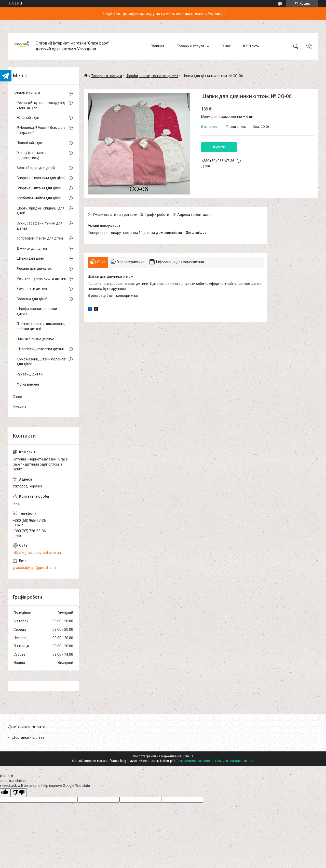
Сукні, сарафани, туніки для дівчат (39, 226)
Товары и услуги (190, 46)
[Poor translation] (19, 793)
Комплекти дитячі (32, 289)
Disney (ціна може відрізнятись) (32, 155)
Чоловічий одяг (30, 143)
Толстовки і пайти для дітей (40, 238)
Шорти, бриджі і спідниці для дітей (40, 211)
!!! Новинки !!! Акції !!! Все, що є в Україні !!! (41, 130)
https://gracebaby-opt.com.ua (37, 553)
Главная (158, 46)
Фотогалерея (28, 384)
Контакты (251, 46)
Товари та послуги (107, 76)
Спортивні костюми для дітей (41, 178)
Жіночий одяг (28, 118)
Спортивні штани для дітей (39, 188)
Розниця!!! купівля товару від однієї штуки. (41, 105)
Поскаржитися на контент (194, 761)
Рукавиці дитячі (30, 374)
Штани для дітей (30, 258)
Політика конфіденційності (235, 761)
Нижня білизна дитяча (35, 339)
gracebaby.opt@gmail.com (34, 568)
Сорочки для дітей (32, 299)
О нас (226, 46)
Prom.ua (187, 756)
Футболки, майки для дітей (39, 198)
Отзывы (19, 407)
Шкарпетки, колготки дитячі (40, 349)
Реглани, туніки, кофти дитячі (41, 278)
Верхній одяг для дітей (36, 168)
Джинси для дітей (32, 248)
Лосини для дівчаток (34, 269)
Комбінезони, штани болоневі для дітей (41, 362)
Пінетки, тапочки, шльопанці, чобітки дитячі (41, 326)
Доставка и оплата (28, 737)
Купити (219, 147)
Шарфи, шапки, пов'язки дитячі (152, 76)
